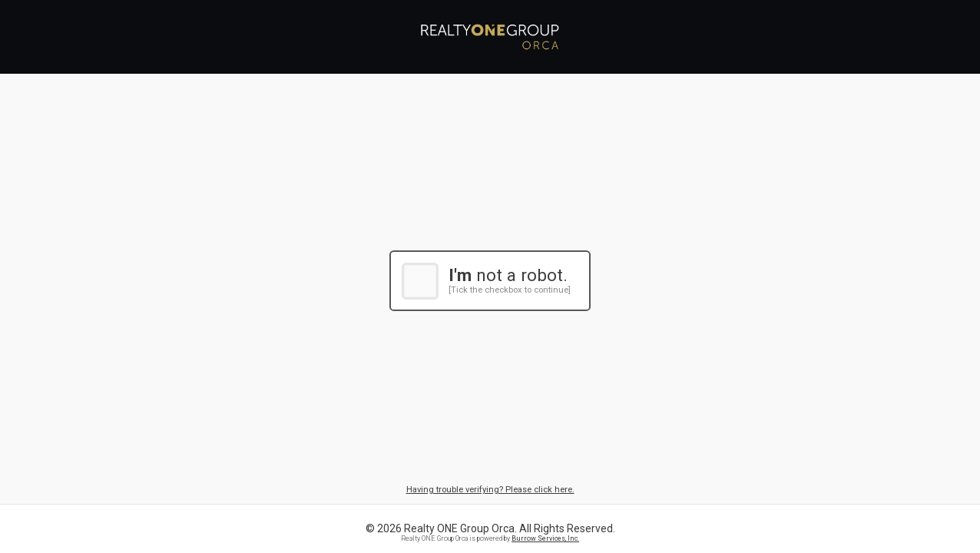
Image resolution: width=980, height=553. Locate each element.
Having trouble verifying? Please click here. (490, 490)
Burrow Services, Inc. (545, 538)
